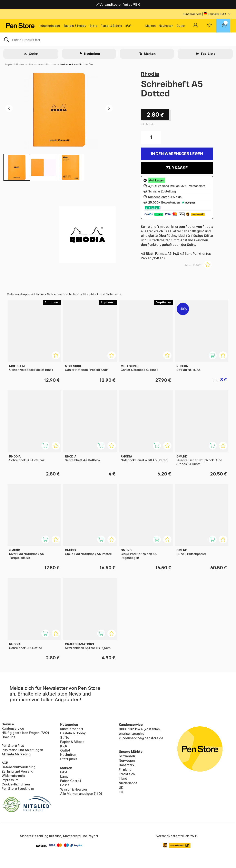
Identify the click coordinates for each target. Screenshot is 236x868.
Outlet (181, 26)
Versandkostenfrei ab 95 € (118, 4)
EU (121, 792)
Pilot (64, 772)
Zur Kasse (177, 168)
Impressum (10, 780)
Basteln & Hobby (75, 26)
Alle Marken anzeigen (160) (81, 794)
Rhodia (150, 74)
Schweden (127, 756)
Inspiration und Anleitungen (22, 750)
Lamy (64, 776)
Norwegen (127, 761)
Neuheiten (166, 26)
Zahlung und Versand (17, 771)
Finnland (125, 770)
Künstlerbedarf (50, 26)
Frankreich (127, 774)
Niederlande (128, 783)
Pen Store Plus (13, 746)
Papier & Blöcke (111, 26)
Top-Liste (208, 54)
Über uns (8, 737)
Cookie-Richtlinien (16, 784)
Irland (123, 779)
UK (121, 787)
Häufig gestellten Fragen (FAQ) (25, 733)
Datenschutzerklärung (18, 767)
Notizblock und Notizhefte (77, 64)
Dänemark (127, 765)
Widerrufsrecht (13, 776)
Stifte (93, 26)
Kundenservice (192, 14)
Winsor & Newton (73, 789)
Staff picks (69, 759)
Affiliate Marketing (16, 754)
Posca (65, 785)
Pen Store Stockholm (18, 789)
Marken (150, 26)
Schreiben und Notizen (42, 64)
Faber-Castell (71, 781)
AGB (5, 763)
